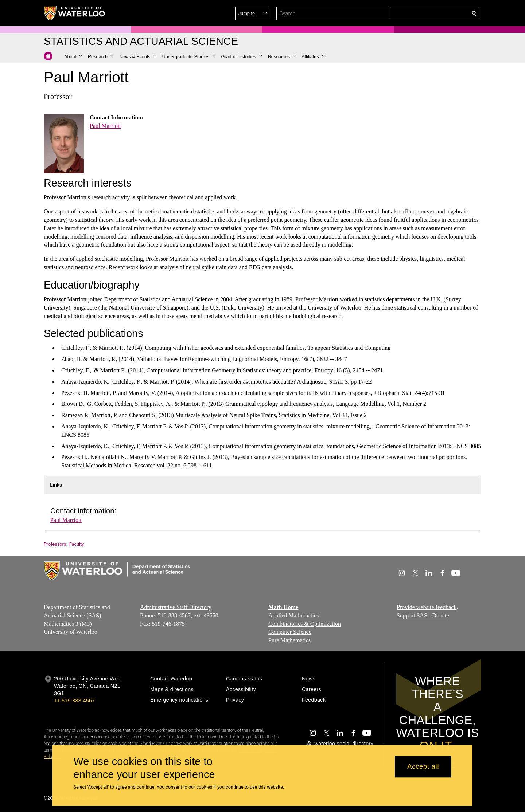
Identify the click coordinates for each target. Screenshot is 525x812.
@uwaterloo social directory (340, 744)
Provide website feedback (427, 607)
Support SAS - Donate (423, 615)
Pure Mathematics (289, 640)
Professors (55, 544)
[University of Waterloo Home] (75, 13)
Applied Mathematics (293, 615)
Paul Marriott (105, 126)
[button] (421, 13)
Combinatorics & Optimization (305, 623)
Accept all (423, 767)
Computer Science (290, 632)
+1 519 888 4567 (74, 701)
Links (56, 485)
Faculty (77, 544)
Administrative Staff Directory (176, 607)
